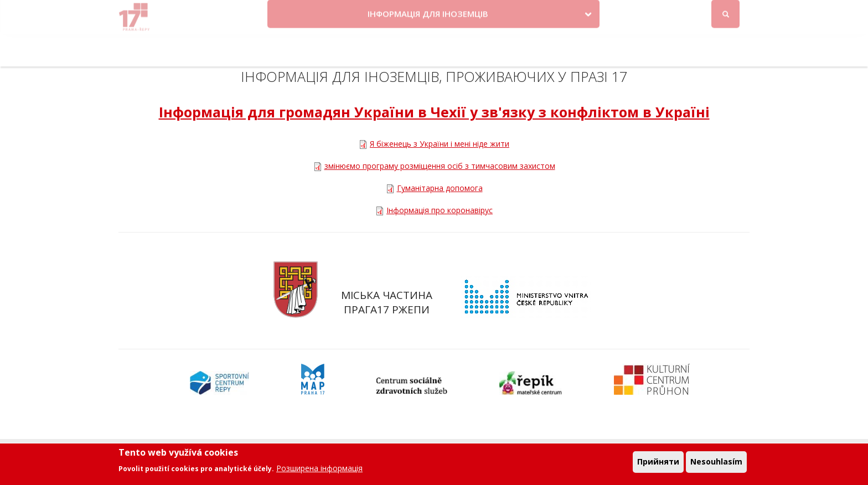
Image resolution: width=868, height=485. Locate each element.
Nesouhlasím (716, 464)
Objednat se (553, 12)
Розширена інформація (319, 470)
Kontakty (500, 12)
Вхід (739, 13)
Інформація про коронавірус (440, 210)
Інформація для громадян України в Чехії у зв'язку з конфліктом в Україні (434, 112)
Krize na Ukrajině (432, 12)
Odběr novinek (615, 12)
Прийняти (658, 464)
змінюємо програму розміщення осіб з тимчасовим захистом (440, 166)
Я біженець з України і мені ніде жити (440, 144)
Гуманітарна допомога (440, 188)
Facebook (690, 12)
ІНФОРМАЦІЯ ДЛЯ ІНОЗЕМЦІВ (428, 46)
